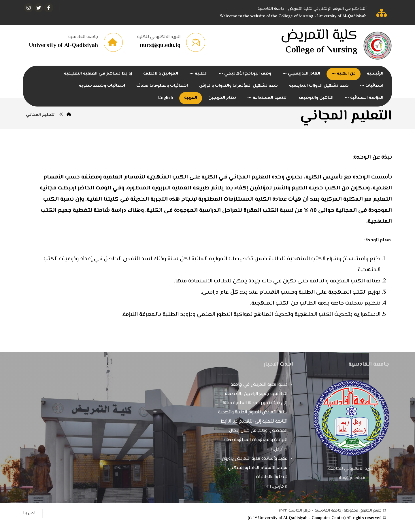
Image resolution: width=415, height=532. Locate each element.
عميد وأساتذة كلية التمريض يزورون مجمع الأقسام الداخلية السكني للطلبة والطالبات (255, 474)
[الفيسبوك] (49, 8)
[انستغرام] (29, 8)
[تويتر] (39, 8)
